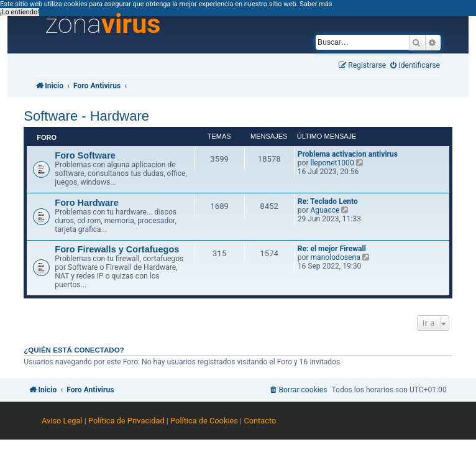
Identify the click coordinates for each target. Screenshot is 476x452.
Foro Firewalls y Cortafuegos (117, 249)
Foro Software (85, 155)
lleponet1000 (332, 163)
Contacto (260, 421)
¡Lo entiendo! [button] (20, 12)
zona (103, 24)
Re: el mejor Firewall (332, 249)
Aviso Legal (62, 421)
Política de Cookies (204, 421)
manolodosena (335, 257)
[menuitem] (415, 66)
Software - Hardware (86, 116)
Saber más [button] (316, 4)
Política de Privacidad (126, 421)
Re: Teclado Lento (328, 201)
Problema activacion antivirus (348, 154)
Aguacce (325, 210)
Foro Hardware (86, 203)
